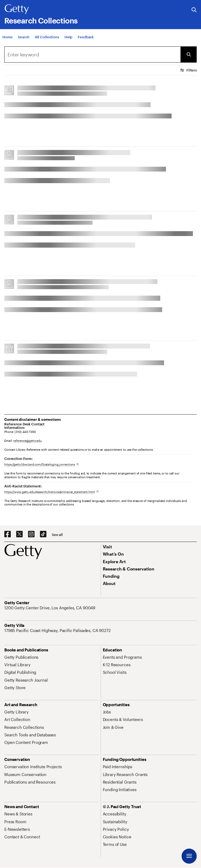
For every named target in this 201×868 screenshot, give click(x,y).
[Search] (23, 37)
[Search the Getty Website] (194, 10)
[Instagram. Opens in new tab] (31, 534)
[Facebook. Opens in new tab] (8, 534)
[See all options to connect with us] (57, 535)
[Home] (7, 37)
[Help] (68, 37)
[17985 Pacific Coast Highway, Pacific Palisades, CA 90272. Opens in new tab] (58, 630)
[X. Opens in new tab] (19, 534)
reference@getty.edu (28, 441)
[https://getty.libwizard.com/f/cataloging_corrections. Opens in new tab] (41, 464)
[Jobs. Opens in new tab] (107, 712)
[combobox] (92, 54)
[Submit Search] (189, 54)
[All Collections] (47, 37)
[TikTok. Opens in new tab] (43, 534)
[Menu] (189, 856)
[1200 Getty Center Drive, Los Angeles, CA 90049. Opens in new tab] (50, 608)
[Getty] (17, 9)
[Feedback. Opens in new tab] (86, 37)
